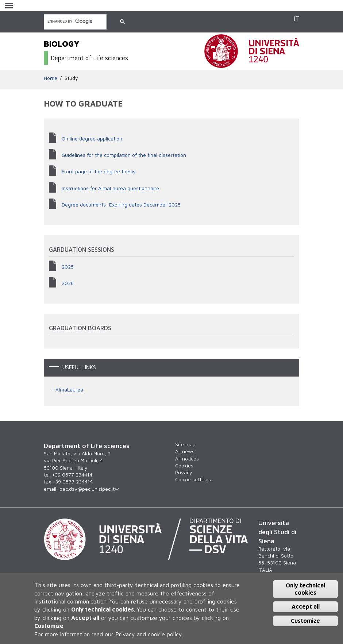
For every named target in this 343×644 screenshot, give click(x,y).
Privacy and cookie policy (149, 634)
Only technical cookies (305, 589)
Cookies (184, 466)
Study (71, 78)
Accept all (306, 606)
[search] (74, 21)
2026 (68, 283)
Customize (305, 621)
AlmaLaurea (69, 390)
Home (51, 78)
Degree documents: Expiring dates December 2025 (121, 205)
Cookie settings (193, 479)
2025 (68, 267)
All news (185, 451)
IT (296, 18)
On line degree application (92, 139)
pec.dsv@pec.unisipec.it (89, 489)
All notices (187, 459)
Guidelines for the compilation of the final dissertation (124, 155)
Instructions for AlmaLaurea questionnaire (110, 188)
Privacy (184, 473)
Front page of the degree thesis (99, 171)
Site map (185, 444)
